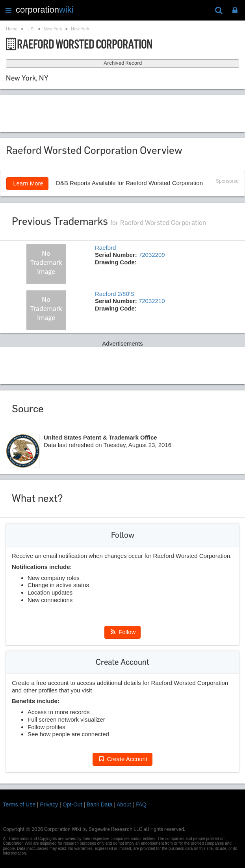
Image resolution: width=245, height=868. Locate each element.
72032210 (152, 301)
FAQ (141, 804)
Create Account (122, 759)
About (124, 804)
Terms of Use (19, 804)
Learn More (27, 183)
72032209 (152, 255)
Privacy (49, 804)
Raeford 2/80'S (115, 294)
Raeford (105, 248)
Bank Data (99, 804)
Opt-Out (72, 804)
